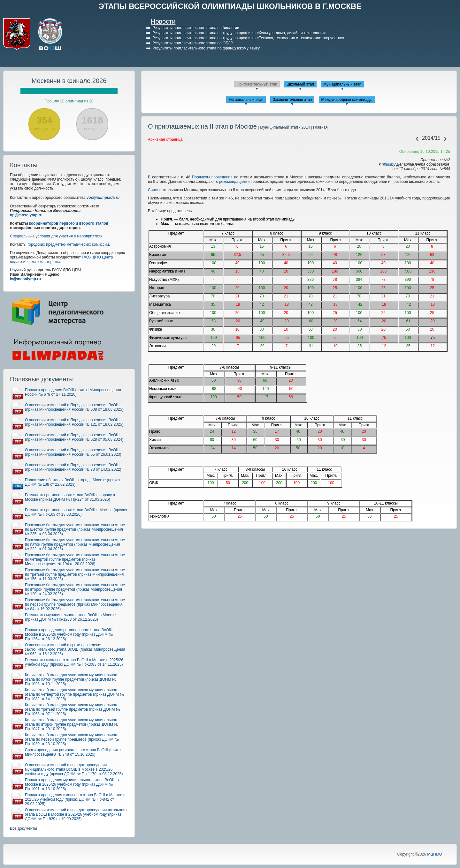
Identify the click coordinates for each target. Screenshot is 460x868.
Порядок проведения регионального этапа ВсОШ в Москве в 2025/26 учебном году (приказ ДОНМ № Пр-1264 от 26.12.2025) (70, 634)
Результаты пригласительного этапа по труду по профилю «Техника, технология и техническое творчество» (248, 38)
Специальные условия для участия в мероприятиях (56, 236)
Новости (163, 21)
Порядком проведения (211, 177)
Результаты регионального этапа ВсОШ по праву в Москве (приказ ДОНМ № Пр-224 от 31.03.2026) (70, 497)
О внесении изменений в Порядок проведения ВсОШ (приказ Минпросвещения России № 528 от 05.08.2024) (74, 437)
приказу (389, 164)
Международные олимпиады (347, 100)
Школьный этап (300, 84)
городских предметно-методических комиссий (68, 244)
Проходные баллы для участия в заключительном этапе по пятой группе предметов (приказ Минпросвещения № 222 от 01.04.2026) (75, 544)
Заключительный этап (292, 100)
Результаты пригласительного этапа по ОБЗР (193, 43)
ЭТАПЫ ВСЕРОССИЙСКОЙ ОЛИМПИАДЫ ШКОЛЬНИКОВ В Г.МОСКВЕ (230, 6)
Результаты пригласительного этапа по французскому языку (206, 48)
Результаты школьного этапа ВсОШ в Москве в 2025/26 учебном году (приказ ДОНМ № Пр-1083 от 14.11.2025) (74, 662)
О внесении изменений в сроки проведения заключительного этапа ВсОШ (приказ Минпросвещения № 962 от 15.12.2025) (75, 649)
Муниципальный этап (342, 84)
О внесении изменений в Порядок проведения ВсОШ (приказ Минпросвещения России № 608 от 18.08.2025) (74, 407)
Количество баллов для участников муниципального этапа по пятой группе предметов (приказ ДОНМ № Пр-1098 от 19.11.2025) (72, 679)
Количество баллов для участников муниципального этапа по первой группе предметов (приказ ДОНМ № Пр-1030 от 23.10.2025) (72, 739)
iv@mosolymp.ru (25, 279)
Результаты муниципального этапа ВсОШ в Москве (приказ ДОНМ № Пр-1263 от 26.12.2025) (70, 617)
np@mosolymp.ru (26, 215)
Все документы (23, 828)
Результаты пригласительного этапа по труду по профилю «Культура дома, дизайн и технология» (239, 33)
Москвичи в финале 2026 (69, 81)
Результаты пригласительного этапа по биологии (196, 28)
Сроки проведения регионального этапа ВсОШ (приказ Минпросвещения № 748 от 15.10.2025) (74, 752)
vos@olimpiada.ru (103, 198)
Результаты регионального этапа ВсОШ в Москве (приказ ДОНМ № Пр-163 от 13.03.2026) (76, 512)
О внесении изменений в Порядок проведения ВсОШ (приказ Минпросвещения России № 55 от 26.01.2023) (73, 452)
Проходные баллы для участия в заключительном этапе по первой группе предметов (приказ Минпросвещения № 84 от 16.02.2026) (75, 604)
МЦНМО (435, 854)
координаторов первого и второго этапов (69, 223)
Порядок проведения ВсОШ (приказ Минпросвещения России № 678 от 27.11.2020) (73, 392)
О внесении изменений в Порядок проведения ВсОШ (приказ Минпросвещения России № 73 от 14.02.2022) (73, 467)
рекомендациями (234, 182)
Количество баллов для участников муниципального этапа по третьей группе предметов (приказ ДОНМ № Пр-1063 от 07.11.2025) (73, 709)
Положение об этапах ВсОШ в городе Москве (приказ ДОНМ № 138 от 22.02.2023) (73, 482)
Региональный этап (246, 100)
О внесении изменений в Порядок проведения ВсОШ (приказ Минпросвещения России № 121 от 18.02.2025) (74, 422)
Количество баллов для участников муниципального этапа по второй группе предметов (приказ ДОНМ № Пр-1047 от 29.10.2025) (72, 724)
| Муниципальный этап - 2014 (283, 127)
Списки (154, 190)
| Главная (319, 127)
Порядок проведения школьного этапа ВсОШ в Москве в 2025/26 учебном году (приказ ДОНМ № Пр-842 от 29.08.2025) (75, 799)
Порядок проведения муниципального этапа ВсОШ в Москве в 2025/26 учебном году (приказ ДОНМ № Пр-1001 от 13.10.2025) (72, 784)
